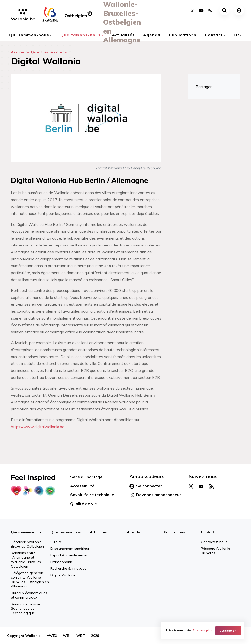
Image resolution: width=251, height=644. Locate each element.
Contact (214, 35)
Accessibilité (82, 486)
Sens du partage (86, 477)
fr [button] (237, 35)
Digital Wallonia (63, 575)
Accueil (18, 52)
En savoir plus (202, 631)
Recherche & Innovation (69, 568)
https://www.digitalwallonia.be (38, 427)
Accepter (228, 631)
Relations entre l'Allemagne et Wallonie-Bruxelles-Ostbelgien (27, 560)
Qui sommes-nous (26, 532)
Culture (56, 542)
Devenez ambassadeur (155, 495)
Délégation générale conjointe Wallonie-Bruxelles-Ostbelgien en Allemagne (30, 580)
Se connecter (146, 486)
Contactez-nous (214, 542)
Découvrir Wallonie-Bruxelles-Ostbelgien (27, 544)
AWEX (52, 636)
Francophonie (62, 562)
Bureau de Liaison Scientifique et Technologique (25, 608)
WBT (81, 636)
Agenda (152, 35)
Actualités (98, 532)
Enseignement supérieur (70, 549)
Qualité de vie (83, 504)
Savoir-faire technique (92, 495)
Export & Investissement (70, 555)
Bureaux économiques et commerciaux (29, 595)
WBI (67, 636)
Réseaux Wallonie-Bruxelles (216, 551)
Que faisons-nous (49, 52)
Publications (183, 35)
